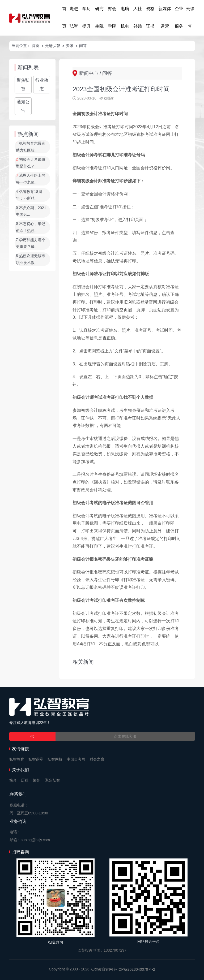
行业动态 (42, 85)
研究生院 (99, 17)
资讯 (70, 46)
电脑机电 (125, 17)
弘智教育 (17, 759)
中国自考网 (76, 759)
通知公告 (23, 106)
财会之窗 (97, 759)
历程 (25, 780)
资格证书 (150, 17)
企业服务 (179, 17)
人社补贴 (138, 17)
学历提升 (87, 17)
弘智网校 (55, 759)
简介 (13, 780)
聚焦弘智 (23, 85)
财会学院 (112, 17)
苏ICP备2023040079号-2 (134, 969)
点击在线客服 (125, 736)
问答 (83, 46)
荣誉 (36, 780)
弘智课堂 (36, 759)
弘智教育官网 (102, 969)
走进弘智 (74, 17)
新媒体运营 (165, 17)
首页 (64, 17)
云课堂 (190, 17)
